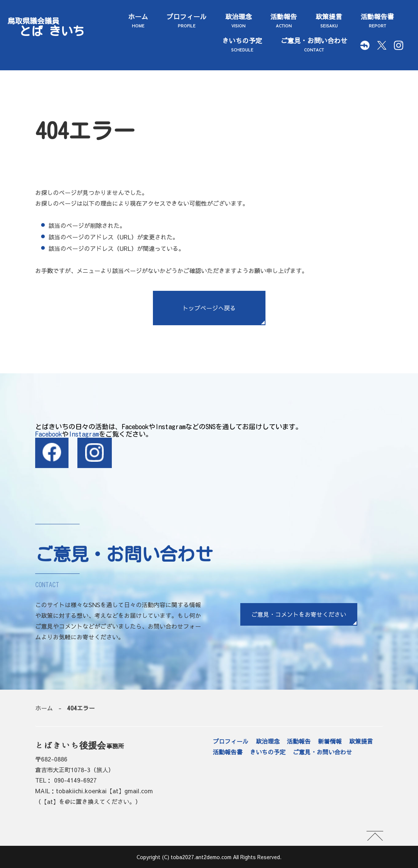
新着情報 (330, 741)
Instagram (84, 434)
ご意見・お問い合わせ (314, 45)
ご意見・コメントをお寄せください (299, 614)
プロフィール (187, 21)
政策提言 (329, 21)
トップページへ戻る (209, 308)
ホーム (138, 21)
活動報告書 (377, 21)
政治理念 (238, 21)
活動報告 (284, 21)
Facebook (49, 434)
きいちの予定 (242, 45)
